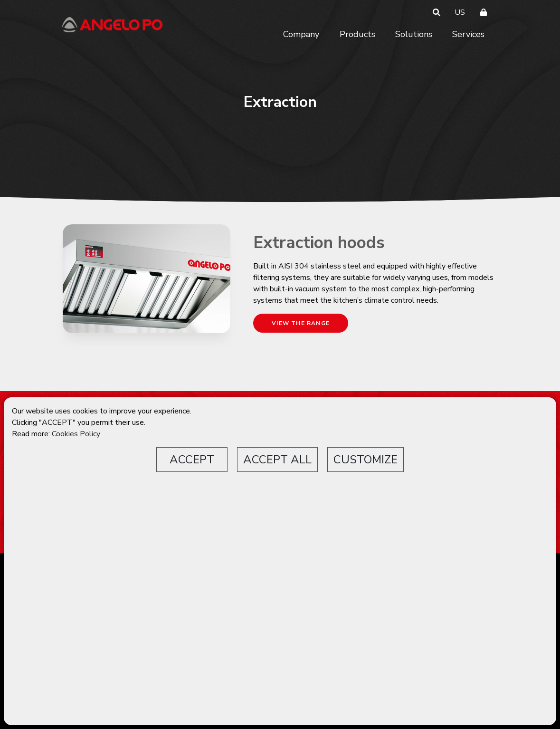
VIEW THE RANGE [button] (301, 323)
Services (468, 34)
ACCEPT (192, 460)
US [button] (460, 12)
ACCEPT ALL (277, 460)
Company (301, 34)
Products (357, 34)
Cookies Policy (76, 434)
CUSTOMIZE (365, 460)
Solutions (414, 34)
